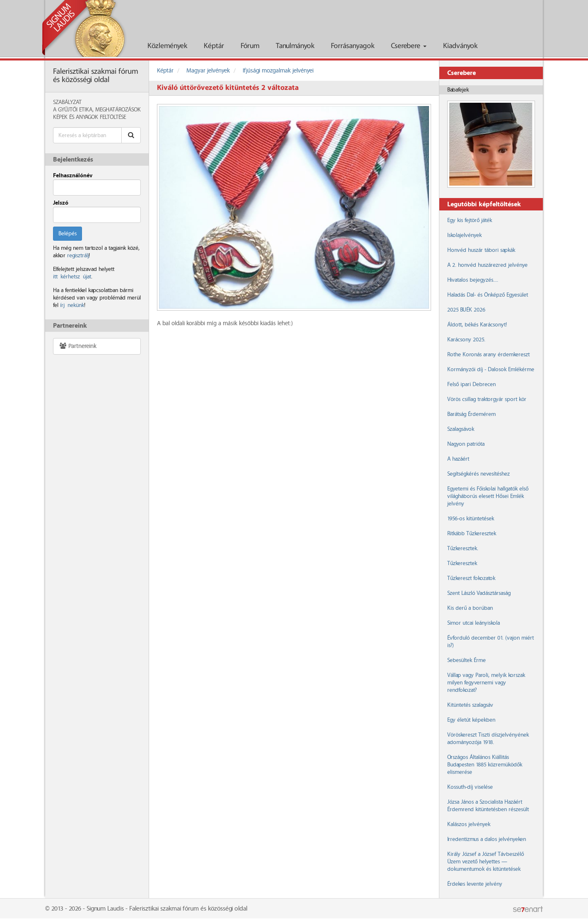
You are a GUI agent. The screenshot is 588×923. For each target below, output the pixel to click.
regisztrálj (78, 256)
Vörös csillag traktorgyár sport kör (487, 399)
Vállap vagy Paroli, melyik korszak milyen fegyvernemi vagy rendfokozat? (486, 683)
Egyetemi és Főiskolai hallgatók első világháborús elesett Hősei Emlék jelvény (488, 496)
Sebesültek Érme (466, 660)
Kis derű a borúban (470, 608)
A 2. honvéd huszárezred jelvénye (487, 265)
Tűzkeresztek (462, 563)
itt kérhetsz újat (72, 277)
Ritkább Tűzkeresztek (472, 534)
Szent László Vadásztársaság (479, 593)
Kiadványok (460, 46)
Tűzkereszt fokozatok (471, 578)
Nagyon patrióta (466, 444)
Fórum (250, 46)
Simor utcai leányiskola (474, 623)
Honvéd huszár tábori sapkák (481, 250)
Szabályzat (67, 102)
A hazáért (458, 459)
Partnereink (78, 346)
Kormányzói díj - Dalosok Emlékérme (491, 370)
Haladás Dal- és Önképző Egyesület (488, 295)
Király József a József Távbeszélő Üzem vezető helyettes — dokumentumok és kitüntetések (486, 862)
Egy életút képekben (471, 720)
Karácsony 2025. (466, 340)
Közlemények (167, 46)
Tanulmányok (295, 46)
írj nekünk (72, 305)
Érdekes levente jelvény (475, 884)
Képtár (214, 46)
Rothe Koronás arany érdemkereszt (488, 355)
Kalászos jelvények (469, 824)
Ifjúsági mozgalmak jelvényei (278, 71)
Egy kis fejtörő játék (470, 220)
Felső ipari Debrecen (471, 384)
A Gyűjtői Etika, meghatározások (97, 110)
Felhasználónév (73, 176)
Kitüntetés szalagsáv (470, 705)
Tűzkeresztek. (463, 548)
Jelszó (61, 203)
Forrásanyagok (353, 46)
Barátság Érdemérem (471, 414)
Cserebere (409, 46)
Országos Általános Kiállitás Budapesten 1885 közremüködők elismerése (485, 765)
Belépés (67, 234)
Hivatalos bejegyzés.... (473, 280)
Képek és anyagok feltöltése (89, 117)
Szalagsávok (461, 429)
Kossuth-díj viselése (470, 787)
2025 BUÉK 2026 (466, 310)
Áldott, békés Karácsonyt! (477, 325)
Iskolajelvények (464, 235)
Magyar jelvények (208, 71)
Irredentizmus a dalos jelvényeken (487, 839)
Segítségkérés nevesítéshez (478, 474)
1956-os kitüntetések (471, 519)
